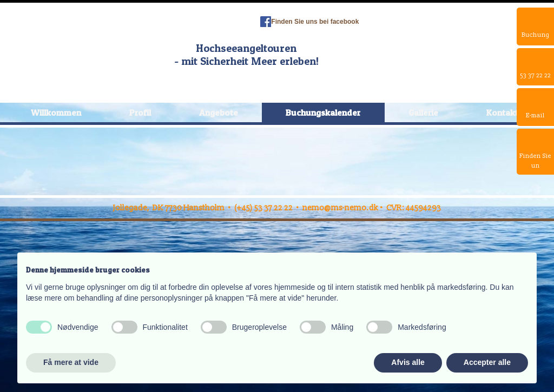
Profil (140, 112)
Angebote (219, 112)
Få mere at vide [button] (71, 362)
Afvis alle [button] (408, 362)
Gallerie (423, 112)
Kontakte (505, 112)
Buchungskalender (323, 112)
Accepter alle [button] (487, 362)
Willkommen (56, 112)
